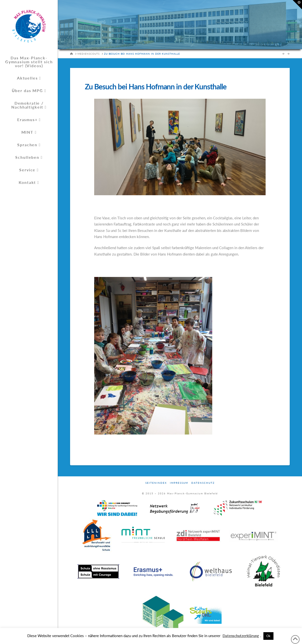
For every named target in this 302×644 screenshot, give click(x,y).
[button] (297, 5)
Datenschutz (203, 483)
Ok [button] (268, 636)
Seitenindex (156, 483)
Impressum (179, 483)
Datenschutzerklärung (241, 636)
